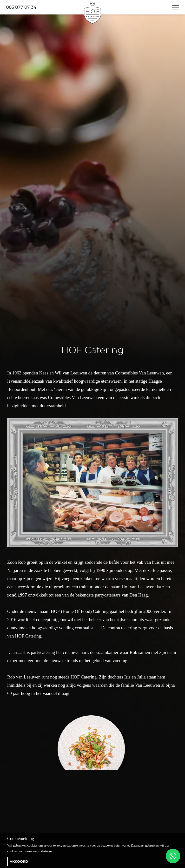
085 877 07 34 (21, 7)
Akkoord (19, 861)
